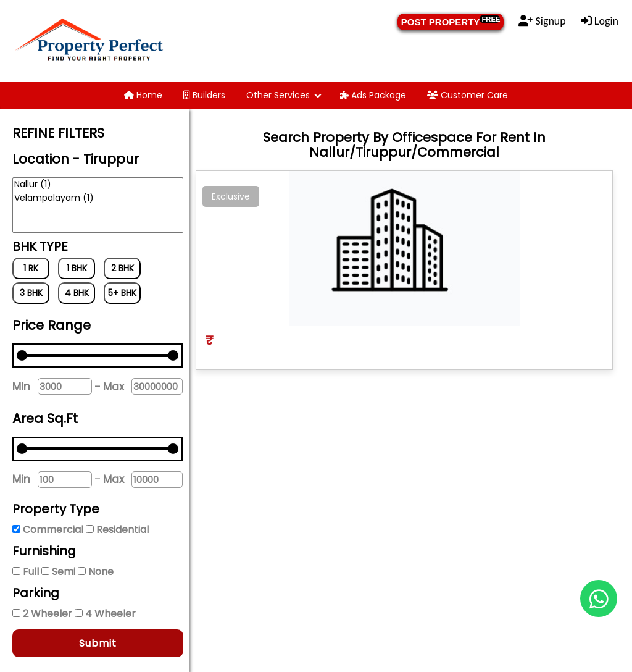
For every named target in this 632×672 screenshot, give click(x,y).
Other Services (278, 95)
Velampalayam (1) (98, 198)
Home (143, 95)
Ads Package (373, 95)
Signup (542, 21)
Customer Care (468, 95)
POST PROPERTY (451, 21)
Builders (204, 95)
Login (600, 21)
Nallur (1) (98, 185)
